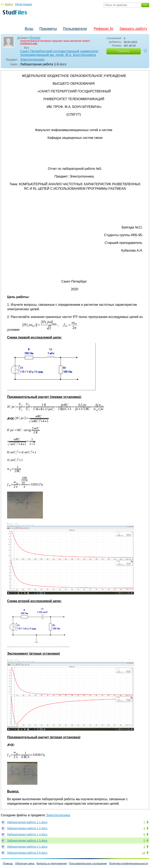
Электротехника (32, 60)
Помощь (8, 863)
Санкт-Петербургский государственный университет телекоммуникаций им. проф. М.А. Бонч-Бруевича (59, 53)
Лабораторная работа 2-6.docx (27, 853)
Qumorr (35, 38)
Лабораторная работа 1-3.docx (27, 834)
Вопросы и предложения (52, 863)
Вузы (29, 29)
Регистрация (24, 4)
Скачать (124, 51)
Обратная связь (25, 863)
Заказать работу (133, 29)
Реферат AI (103, 29)
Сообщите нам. (29, 43)
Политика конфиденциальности (128, 863)
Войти (9, 4)
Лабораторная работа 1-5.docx (27, 841)
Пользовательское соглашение (88, 863)
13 (143, 853)
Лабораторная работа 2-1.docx (27, 847)
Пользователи (75, 29)
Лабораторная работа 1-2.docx (27, 828)
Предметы (48, 29)
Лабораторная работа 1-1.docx (27, 822)
